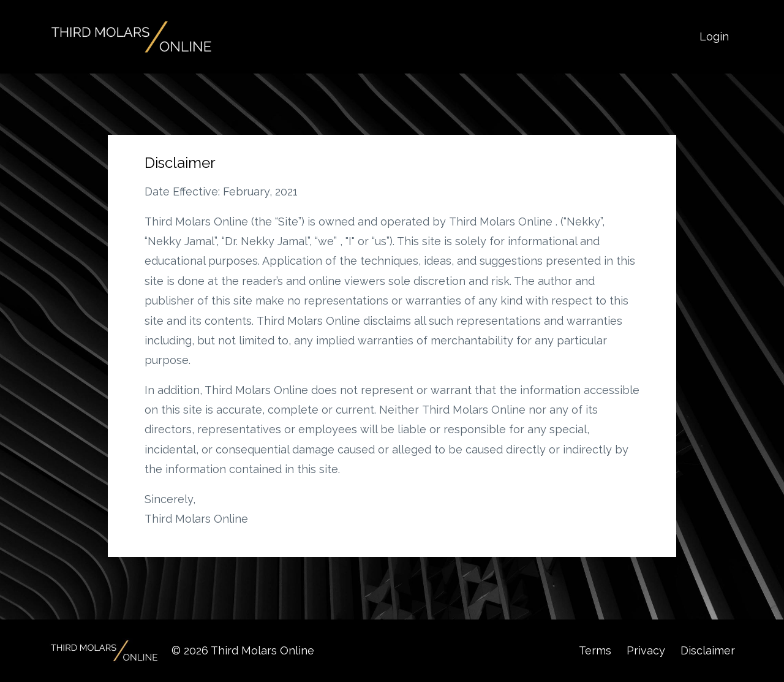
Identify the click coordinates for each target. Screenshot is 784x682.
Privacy (646, 650)
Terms (595, 650)
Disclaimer (708, 650)
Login (714, 36)
